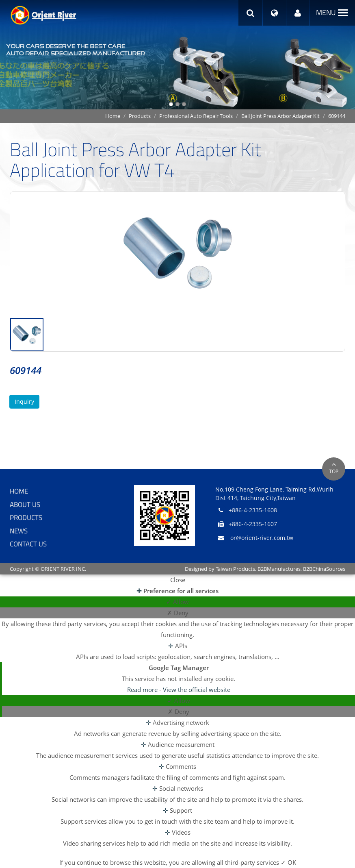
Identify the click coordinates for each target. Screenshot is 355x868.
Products (140, 116)
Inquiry (24, 401)
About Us (25, 505)
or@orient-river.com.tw (262, 538)
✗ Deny (178, 613)
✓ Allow (177, 602)
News (19, 531)
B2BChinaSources (324, 569)
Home (113, 116)
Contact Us (28, 544)
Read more (143, 690)
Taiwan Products (235, 569)
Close (178, 580)
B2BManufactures (279, 569)
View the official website (197, 690)
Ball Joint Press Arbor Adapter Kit (280, 116)
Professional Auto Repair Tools (196, 116)
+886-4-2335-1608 (253, 510)
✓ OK (288, 862)
